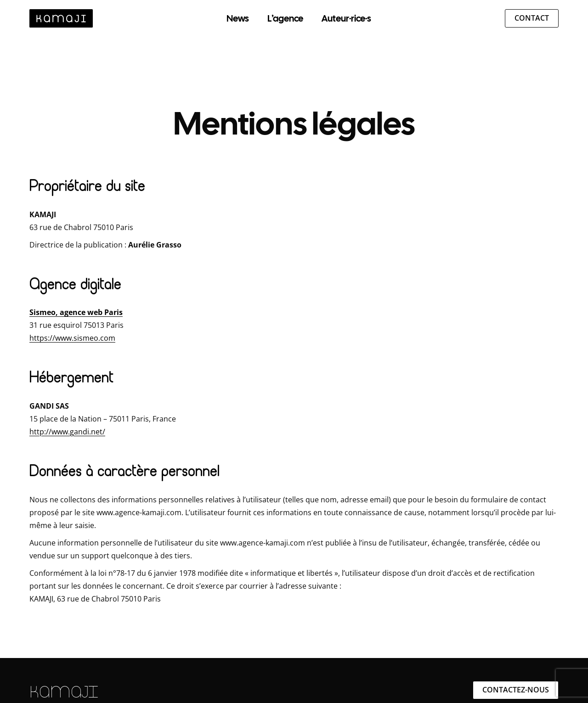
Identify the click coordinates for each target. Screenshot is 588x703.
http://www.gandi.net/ (67, 432)
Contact (532, 18)
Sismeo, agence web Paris (76, 312)
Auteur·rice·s (346, 18)
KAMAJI (64, 692)
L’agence (285, 18)
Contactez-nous (516, 690)
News (238, 18)
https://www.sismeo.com (72, 338)
